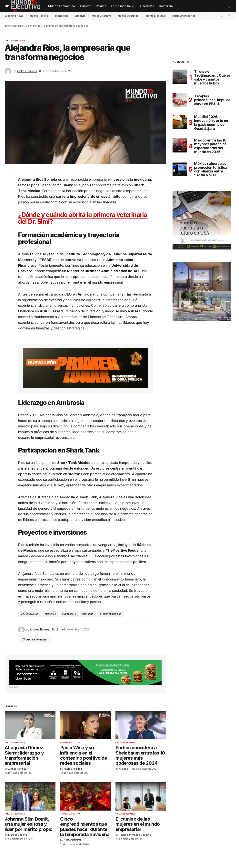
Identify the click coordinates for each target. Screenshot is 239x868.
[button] (7, 6)
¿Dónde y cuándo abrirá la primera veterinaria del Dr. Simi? (83, 218)
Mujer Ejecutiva (102, 16)
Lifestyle (80, 16)
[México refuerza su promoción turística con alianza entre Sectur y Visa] (180, 169)
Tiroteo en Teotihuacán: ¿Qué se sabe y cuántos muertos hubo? (212, 77)
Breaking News (14, 16)
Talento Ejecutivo (155, 16)
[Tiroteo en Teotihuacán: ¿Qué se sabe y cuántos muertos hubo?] (180, 77)
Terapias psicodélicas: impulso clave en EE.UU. (212, 100)
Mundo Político (39, 16)
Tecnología (62, 16)
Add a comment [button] (37, 640)
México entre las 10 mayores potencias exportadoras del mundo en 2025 (210, 146)
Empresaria (69, 614)
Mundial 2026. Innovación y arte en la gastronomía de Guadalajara (211, 123)
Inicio (8, 26)
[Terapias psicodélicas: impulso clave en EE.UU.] (180, 100)
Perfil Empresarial (183, 16)
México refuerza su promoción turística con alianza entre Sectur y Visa (211, 169)
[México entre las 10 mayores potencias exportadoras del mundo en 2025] (180, 145)
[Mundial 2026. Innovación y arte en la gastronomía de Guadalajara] (180, 122)
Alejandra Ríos (29, 614)
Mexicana (88, 614)
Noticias (18, 26)
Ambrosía (50, 614)
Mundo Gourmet (128, 16)
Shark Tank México (110, 614)
